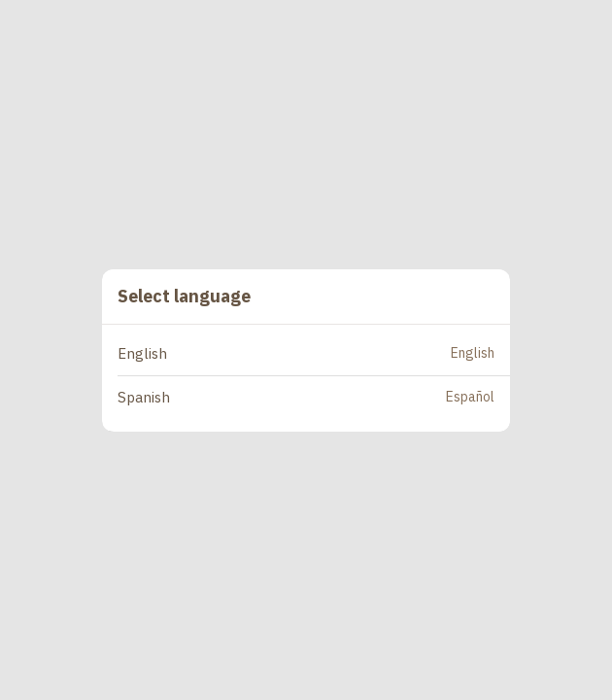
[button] (314, 354)
